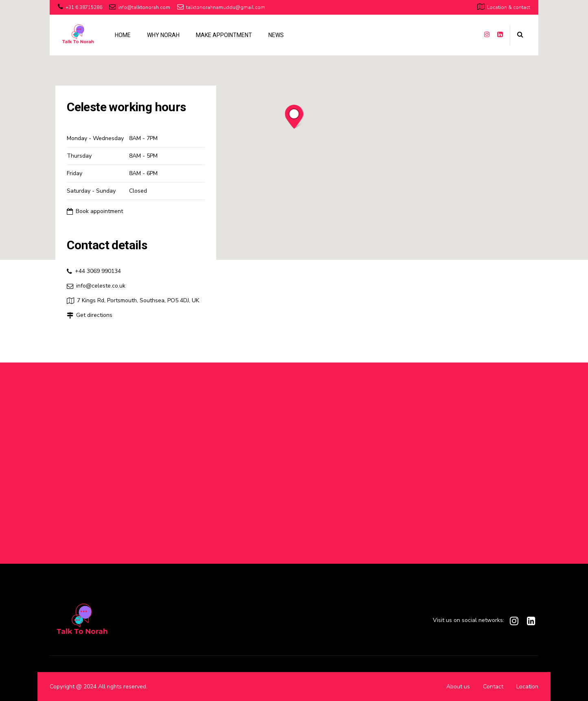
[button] (294, 117)
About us (458, 687)
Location (527, 687)
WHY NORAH (163, 35)
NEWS (276, 35)
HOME (123, 35)
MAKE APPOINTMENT (224, 35)
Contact (493, 687)
